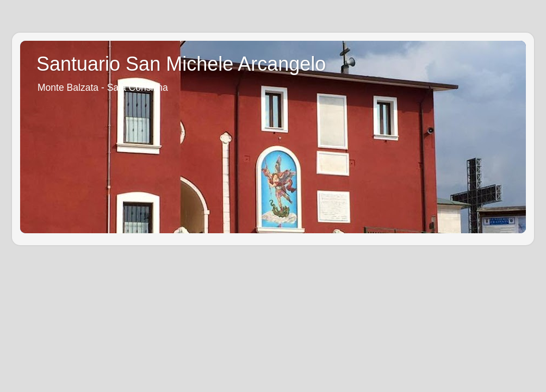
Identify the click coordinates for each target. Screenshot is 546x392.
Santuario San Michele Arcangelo (181, 64)
